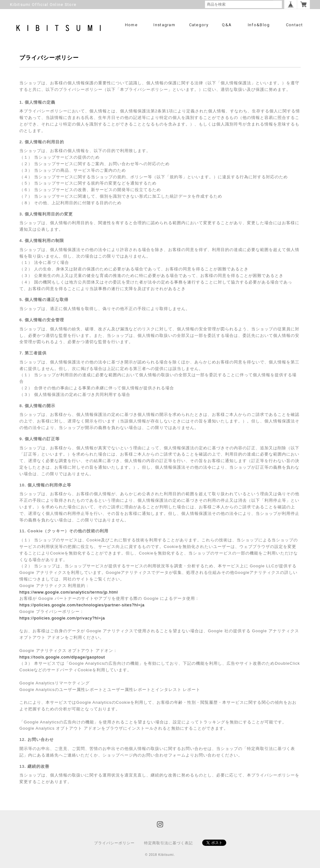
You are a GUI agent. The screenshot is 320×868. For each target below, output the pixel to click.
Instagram (164, 25)
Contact (294, 25)
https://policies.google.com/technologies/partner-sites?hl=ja (82, 605)
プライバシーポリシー (114, 843)
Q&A (227, 25)
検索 (277, 4)
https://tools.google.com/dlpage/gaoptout (62, 657)
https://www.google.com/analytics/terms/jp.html (69, 592)
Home (131, 25)
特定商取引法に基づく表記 (168, 843)
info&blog (259, 25)
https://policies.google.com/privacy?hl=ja (62, 618)
